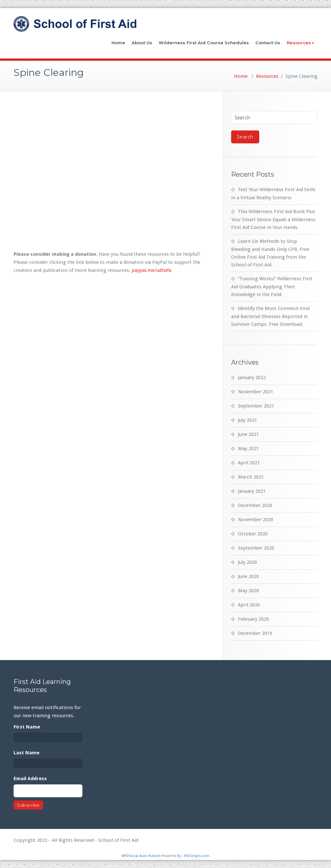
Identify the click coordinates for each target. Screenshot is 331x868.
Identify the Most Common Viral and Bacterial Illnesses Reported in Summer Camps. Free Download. (270, 316)
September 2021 (256, 406)
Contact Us (268, 43)
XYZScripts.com (197, 856)
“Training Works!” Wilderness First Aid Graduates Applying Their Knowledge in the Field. (272, 287)
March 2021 (251, 477)
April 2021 (249, 463)
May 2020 (248, 591)
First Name (27, 727)
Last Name (27, 753)
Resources (300, 43)
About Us (142, 43)
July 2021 (247, 420)
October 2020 (253, 534)
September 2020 (256, 548)
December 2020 (255, 505)
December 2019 (255, 633)
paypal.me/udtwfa (151, 270)
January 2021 (252, 491)
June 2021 (248, 434)
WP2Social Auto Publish (141, 856)
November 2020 (256, 520)
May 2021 (248, 449)
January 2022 (252, 377)
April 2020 (249, 605)
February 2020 (253, 619)
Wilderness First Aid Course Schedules (204, 43)
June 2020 (248, 576)
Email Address (30, 779)
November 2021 (256, 392)
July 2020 (247, 562)
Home (118, 43)
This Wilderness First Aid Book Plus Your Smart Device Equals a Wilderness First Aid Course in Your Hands (273, 219)
